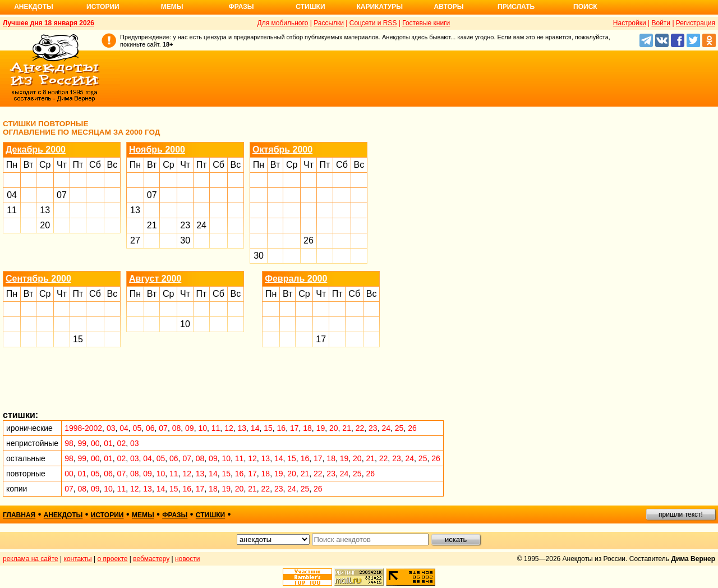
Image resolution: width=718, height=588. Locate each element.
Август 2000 (155, 279)
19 (321, 428)
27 (135, 240)
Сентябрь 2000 (38, 279)
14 (255, 428)
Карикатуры (379, 7)
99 (82, 443)
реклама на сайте (31, 559)
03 (111, 428)
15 (78, 339)
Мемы (172, 7)
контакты (78, 559)
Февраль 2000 (296, 279)
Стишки (310, 7)
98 (69, 443)
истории (107, 515)
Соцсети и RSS (373, 23)
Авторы (449, 7)
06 (150, 428)
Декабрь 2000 (36, 150)
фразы (175, 515)
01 (108, 443)
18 (307, 428)
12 (229, 428)
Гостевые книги (426, 23)
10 (185, 324)
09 (190, 428)
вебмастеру (151, 559)
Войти (661, 23)
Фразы (241, 7)
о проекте (113, 559)
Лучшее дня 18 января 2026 (49, 23)
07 (62, 195)
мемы (143, 515)
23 (185, 225)
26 (309, 240)
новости (187, 559)
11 (12, 210)
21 (152, 225)
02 (122, 443)
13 (45, 210)
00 (95, 443)
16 (282, 428)
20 (45, 225)
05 (137, 428)
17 (321, 339)
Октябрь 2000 (282, 150)
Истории (103, 7)
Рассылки (329, 23)
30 (185, 240)
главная (19, 515)
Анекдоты (34, 7)
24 (201, 225)
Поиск (585, 7)
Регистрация (696, 23)
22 (360, 428)
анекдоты (63, 515)
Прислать (516, 7)
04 (12, 195)
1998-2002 (83, 428)
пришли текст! (681, 514)
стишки (210, 515)
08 (177, 428)
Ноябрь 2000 (157, 150)
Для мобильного (283, 23)
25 (399, 428)
